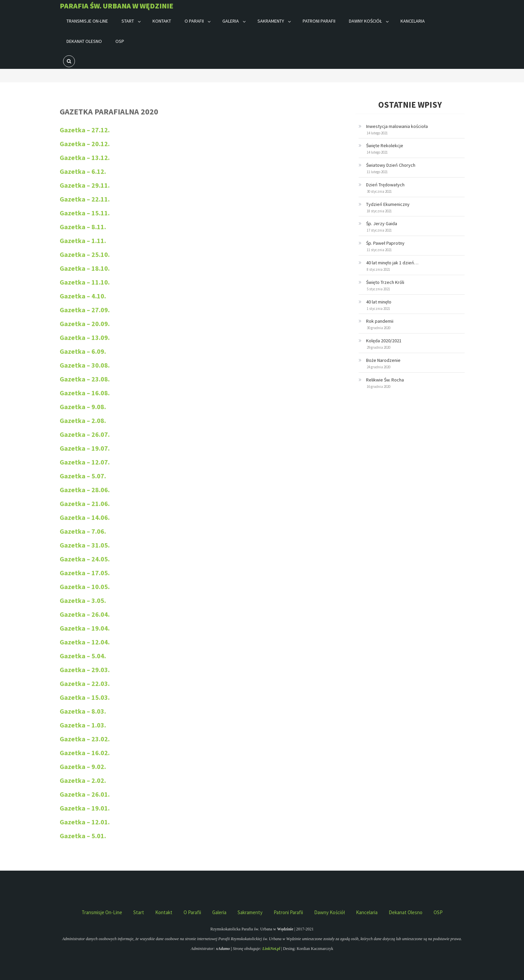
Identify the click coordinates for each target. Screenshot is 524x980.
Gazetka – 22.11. (85, 199)
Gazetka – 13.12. (85, 157)
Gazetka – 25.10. (85, 254)
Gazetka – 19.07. (85, 448)
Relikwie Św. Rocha (385, 380)
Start (128, 21)
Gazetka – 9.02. (83, 766)
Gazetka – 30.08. (85, 365)
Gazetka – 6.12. (83, 171)
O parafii (194, 21)
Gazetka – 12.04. (85, 642)
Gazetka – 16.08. (85, 393)
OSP (120, 41)
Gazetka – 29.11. (85, 185)
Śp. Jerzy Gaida (382, 223)
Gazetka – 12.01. (85, 822)
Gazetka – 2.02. (83, 780)
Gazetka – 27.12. (85, 130)
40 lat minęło (379, 302)
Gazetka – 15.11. (85, 213)
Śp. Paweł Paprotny (385, 243)
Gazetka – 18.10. (85, 268)
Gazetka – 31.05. (85, 545)
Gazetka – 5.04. (83, 656)
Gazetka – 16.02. (85, 753)
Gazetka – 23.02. (85, 739)
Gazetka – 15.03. (85, 697)
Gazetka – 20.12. (85, 144)
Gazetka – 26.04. (85, 614)
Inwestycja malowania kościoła (397, 126)
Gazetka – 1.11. (83, 241)
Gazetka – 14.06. (85, 517)
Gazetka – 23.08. (85, 379)
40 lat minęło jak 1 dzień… (392, 263)
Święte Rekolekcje (385, 145)
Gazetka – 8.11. (83, 227)
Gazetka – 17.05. (85, 573)
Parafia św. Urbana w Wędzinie (117, 6)
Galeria (231, 21)
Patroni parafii (319, 21)
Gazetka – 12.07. (85, 462)
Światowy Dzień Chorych (391, 165)
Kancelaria (413, 21)
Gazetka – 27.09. (85, 310)
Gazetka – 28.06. (85, 490)
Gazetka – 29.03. (85, 670)
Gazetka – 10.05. (85, 587)
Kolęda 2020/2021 (384, 341)
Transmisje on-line (87, 21)
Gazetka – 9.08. (83, 407)
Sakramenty (271, 21)
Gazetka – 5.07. (83, 476)
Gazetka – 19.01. (85, 808)
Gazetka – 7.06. (83, 531)
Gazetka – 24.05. (85, 559)
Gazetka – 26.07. (85, 434)
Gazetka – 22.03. (85, 683)
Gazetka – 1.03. (83, 725)
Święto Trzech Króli (385, 282)
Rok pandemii (380, 321)
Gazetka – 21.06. (85, 504)
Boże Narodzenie (383, 360)
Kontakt (162, 21)
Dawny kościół (365, 21)
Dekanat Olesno (84, 41)
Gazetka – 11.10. (85, 282)
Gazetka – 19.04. (85, 628)
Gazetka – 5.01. (83, 836)
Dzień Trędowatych (385, 185)
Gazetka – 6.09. (83, 351)
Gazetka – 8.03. (83, 711)
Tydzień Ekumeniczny (388, 204)
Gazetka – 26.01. (85, 794)
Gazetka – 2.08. (83, 420)
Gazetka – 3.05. (83, 600)
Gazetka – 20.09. (85, 324)
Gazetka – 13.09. (85, 337)
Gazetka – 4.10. (83, 296)
